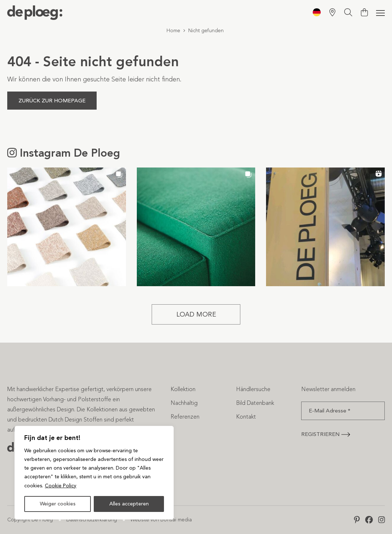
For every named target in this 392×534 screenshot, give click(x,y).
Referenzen (185, 417)
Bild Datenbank (255, 403)
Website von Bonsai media (161, 520)
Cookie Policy (61, 486)
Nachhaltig (184, 403)
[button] (67, 227)
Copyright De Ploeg (30, 520)
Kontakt (246, 417)
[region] (94, 473)
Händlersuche (253, 389)
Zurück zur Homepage (52, 101)
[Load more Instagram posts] (196, 315)
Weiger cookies (58, 504)
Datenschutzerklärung (92, 520)
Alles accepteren (129, 504)
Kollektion (183, 389)
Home (173, 31)
